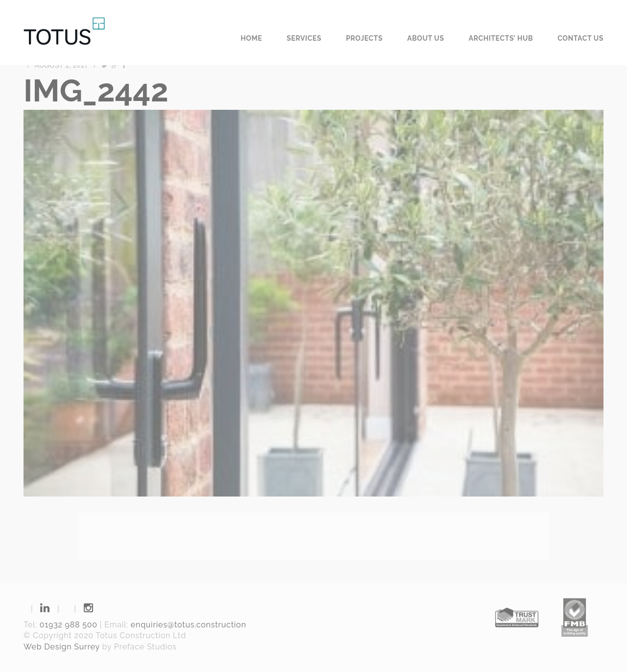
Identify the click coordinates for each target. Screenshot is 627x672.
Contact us (580, 38)
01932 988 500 (69, 625)
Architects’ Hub (501, 38)
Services (304, 38)
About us (426, 38)
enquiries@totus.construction (189, 625)
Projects (364, 38)
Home (251, 38)
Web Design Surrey (62, 647)
